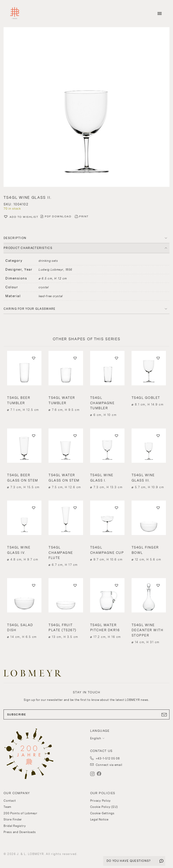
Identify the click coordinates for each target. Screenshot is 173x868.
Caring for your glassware (30, 309)
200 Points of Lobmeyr (20, 813)
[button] (86, 108)
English (96, 738)
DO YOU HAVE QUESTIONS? (129, 861)
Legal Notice (99, 819)
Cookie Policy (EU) (104, 807)
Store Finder (13, 819)
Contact (10, 801)
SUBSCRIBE (86, 715)
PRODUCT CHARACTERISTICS (28, 248)
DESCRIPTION (15, 238)
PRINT (84, 216)
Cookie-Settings (102, 813)
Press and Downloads (20, 832)
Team (7, 807)
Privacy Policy (101, 801)
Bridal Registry (15, 826)
